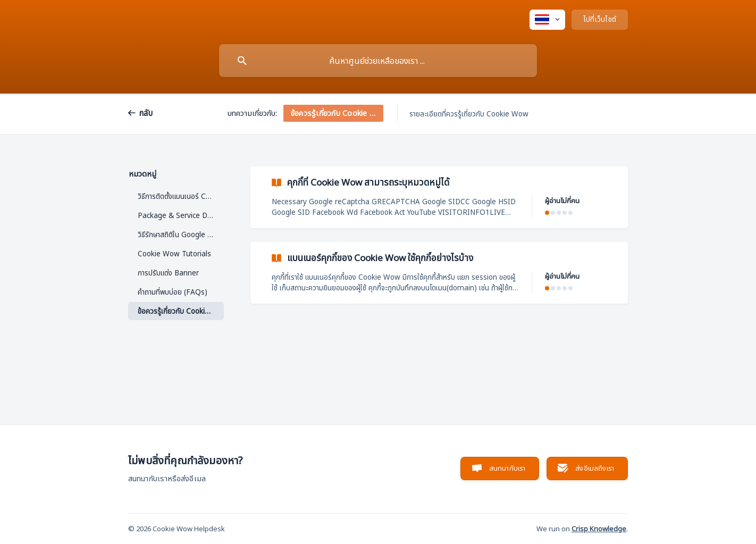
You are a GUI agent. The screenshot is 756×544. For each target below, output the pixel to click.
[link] (439, 197)
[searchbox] (378, 61)
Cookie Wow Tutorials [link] (174, 254)
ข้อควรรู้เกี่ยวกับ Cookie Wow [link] (181, 311)
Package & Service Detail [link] (180, 215)
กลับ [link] (146, 113)
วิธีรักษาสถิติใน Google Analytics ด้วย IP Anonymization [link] (181, 235)
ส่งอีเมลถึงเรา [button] (595, 468)
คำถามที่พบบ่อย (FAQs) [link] (173, 292)
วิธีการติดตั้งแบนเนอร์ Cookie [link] (181, 196)
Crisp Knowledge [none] (599, 529)
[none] (547, 20)
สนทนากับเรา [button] (507, 468)
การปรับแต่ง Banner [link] (168, 273)
